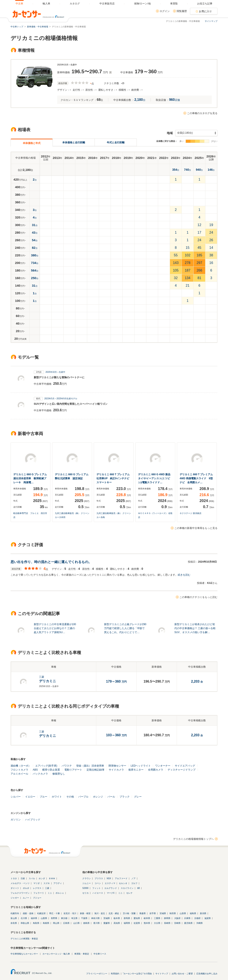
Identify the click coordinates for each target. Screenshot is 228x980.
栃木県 (117, 918)
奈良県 (14, 923)
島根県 (46, 923)
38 (211, 255)
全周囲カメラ (156, 770)
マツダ (37, 883)
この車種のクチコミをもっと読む (198, 597)
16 (211, 263)
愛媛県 (107, 923)
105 (176, 270)
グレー (138, 797)
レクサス (37, 888)
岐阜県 (147, 918)
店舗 (174, 100)
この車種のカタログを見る (202, 113)
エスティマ (110, 883)
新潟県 (203, 913)
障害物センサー (117, 766)
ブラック (125, 797)
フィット (96, 888)
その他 (70, 797)
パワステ (67, 766)
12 (199, 225)
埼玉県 (74, 918)
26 (211, 240)
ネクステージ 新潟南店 (191, 513)
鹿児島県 (188, 923)
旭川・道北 (100, 913)
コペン (98, 883)
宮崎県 (177, 923)
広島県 (66, 923)
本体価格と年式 (32, 143)
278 (188, 263)
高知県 (117, 923)
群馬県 (127, 918)
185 (199, 255)
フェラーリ (39, 893)
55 (176, 255)
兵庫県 (187, 918)
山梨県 (44, 918)
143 (176, 263)
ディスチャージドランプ (182, 770)
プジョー (37, 898)
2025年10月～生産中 (55, 372)
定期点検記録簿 (95, 770)
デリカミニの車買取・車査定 (24, 939)
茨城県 (107, 918)
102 (188, 255)
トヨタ (14, 878)
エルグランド (111, 888)
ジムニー (87, 883)
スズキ (47, 883)
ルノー (26, 898)
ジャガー (15, 898)
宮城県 (163, 913)
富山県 (14, 918)
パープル (83, 797)
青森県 (142, 913)
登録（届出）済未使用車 (90, 766)
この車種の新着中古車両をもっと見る (196, 528)
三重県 (157, 918)
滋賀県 (208, 918)
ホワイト (57, 797)
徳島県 (86, 923)
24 (211, 232)
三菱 (47, 888)
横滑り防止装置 (51, 770)
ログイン (165, 11)
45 (199, 248)
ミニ (50, 893)
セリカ (85, 893)
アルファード (121, 878)
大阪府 (177, 918)
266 (199, 270)
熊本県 (147, 923)
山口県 (76, 923)
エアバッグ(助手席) (46, 766)
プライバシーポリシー (97, 974)
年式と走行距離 (116, 142)
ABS (35, 770)
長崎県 (167, 923)
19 (211, 225)
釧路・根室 (85, 913)
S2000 (85, 888)
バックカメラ (40, 774)
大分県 (157, 923)
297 (199, 263)
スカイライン (127, 888)
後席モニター (136, 770)
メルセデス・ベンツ (20, 883)
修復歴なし (59, 774)
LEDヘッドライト (141, 766)
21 (188, 286)
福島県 (193, 913)
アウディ (58, 883)
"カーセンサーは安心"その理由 (137, 974)
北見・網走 (114, 913)
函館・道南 (28, 913)
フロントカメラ (19, 770)
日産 (23, 878)
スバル (32, 878)
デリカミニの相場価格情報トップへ (193, 839)
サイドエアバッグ (185, 766)
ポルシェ (60, 893)
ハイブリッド (33, 820)
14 (211, 248)
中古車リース (100, 954)
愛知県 (137, 918)
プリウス (99, 878)
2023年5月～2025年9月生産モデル (61, 399)
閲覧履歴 (182, 11)
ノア (133, 878)
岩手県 (153, 913)
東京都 (64, 918)
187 (188, 270)
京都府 (197, 918)
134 (188, 278)
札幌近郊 (41, 913)
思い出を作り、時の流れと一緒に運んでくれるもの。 (51, 562)
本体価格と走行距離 (74, 142)
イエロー (30, 797)
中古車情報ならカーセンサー (24, 954)
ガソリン (16, 820)
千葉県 (84, 918)
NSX (109, 878)
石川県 (24, 918)
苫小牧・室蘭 (129, 913)
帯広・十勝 (54, 913)
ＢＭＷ (52, 878)
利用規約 (115, 974)
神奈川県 (95, 918)
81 (199, 278)
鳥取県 (36, 923)
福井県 (34, 918)
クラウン (87, 878)
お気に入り (205, 11)
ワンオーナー (163, 766)
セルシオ (123, 883)
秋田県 (173, 913)
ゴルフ (134, 883)
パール (111, 797)
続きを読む (184, 575)
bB (138, 888)
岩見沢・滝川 (70, 913)
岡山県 (56, 923)
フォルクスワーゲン (20, 893)
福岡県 (127, 923)
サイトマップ (211, 21)
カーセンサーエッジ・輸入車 (56, 954)
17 (199, 232)
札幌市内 (15, 913)
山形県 (183, 913)
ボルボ (26, 888)
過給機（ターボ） (21, 766)
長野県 (54, 918)
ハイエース (98, 893)
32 (176, 278)
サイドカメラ (116, 770)
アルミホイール (19, 774)
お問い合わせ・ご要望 (182, 974)
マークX (111, 893)
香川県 (96, 923)
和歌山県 (25, 923)
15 (188, 248)
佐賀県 (137, 923)
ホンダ (42, 878)
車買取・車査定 (82, 954)
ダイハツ (15, 888)
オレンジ (98, 797)
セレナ (129, 893)
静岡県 (167, 918)
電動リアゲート (73, 770)
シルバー (16, 797)
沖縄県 (199, 923)
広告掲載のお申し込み (207, 974)
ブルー (43, 797)
